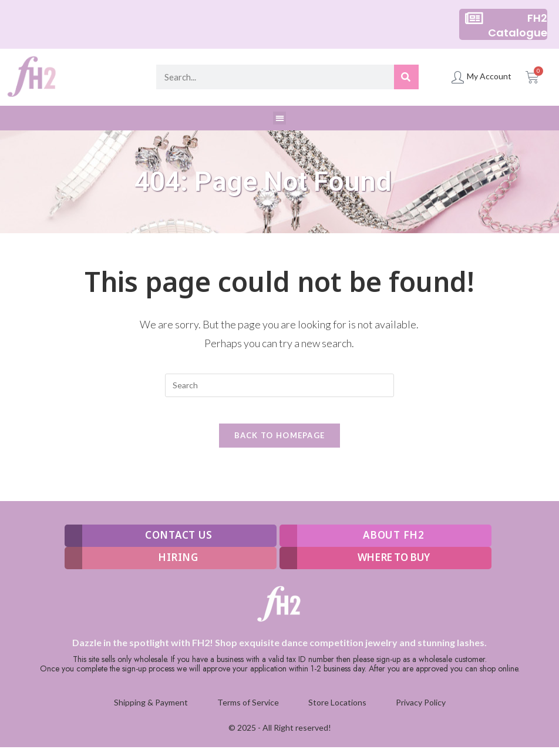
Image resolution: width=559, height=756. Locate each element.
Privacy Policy (421, 712)
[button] (280, 118)
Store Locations (337, 712)
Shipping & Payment (151, 712)
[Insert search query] (279, 385)
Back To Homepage (280, 445)
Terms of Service (248, 712)
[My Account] (458, 77)
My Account (489, 76)
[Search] (406, 77)
